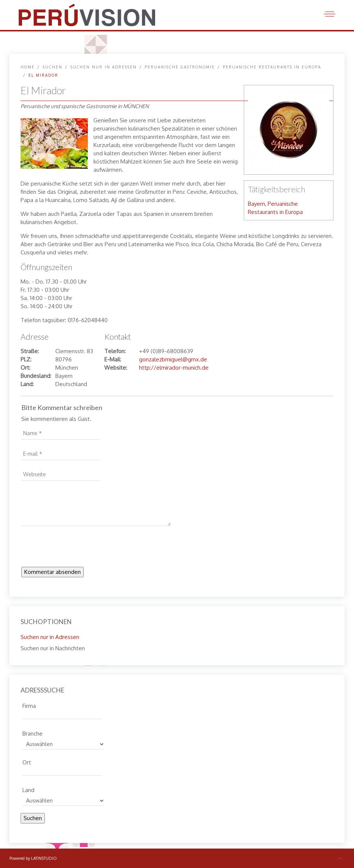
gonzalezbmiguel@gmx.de (173, 359)
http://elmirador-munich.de (174, 368)
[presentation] (78, 548)
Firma (29, 705)
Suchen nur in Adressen (104, 67)
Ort (27, 761)
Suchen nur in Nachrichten (53, 648)
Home (28, 67)
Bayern (256, 204)
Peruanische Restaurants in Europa (272, 67)
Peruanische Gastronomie (180, 67)
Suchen (33, 818)
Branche (33, 733)
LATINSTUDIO (44, 858)
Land (28, 789)
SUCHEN (53, 67)
